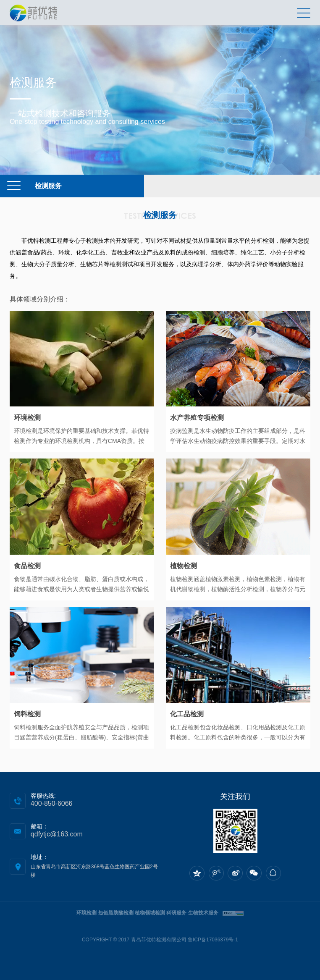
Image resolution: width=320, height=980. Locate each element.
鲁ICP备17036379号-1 (213, 940)
